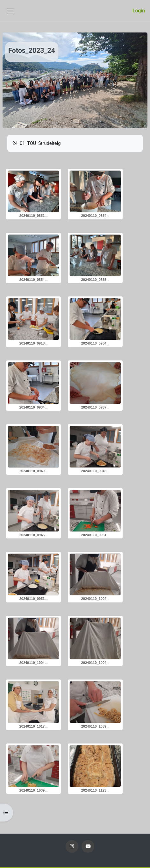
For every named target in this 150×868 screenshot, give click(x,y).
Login (139, 11)
